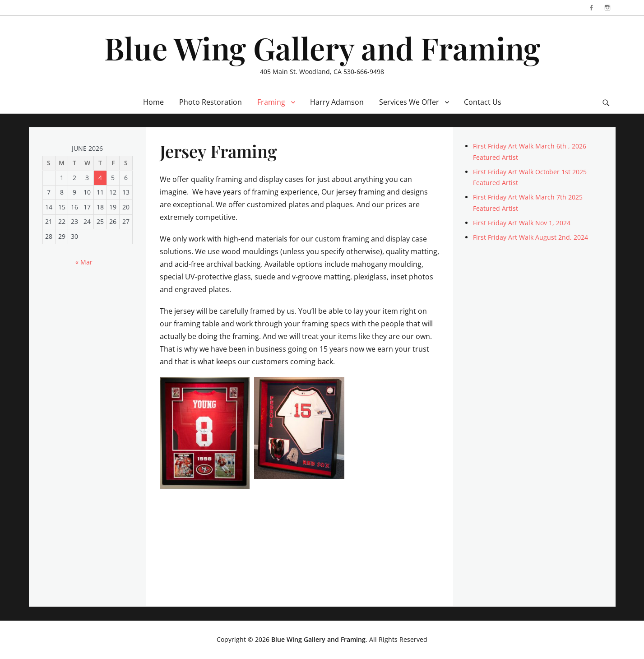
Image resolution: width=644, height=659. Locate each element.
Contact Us (483, 102)
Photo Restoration (211, 102)
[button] (205, 433)
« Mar (84, 262)
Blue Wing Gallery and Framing (322, 48)
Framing (271, 102)
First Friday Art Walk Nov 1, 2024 (522, 223)
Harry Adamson (337, 102)
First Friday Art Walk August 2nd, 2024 (530, 237)
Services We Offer (409, 102)
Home (153, 102)
